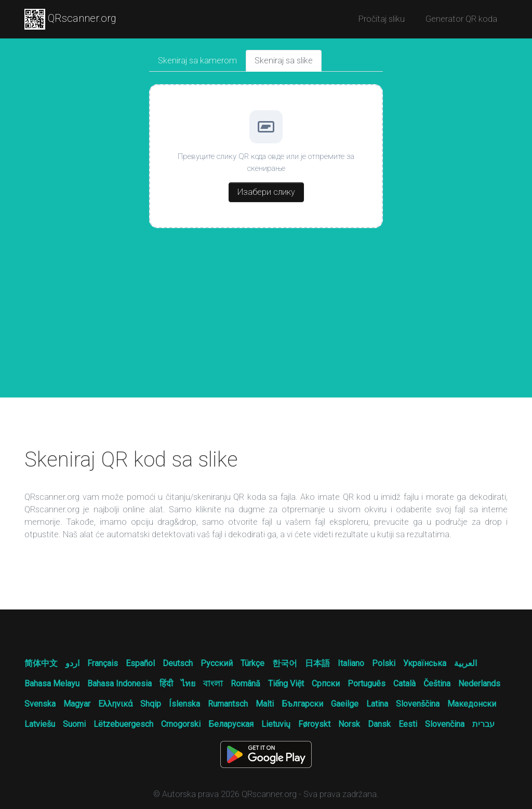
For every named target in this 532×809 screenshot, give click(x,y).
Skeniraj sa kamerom (197, 61)
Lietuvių (276, 724)
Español (140, 663)
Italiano (351, 663)
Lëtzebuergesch (123, 724)
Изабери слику (266, 192)
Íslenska (184, 704)
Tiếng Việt (286, 684)
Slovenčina (445, 724)
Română (245, 684)
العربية (465, 663)
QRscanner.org (70, 19)
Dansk (379, 724)
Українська (425, 663)
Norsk (349, 724)
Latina (377, 704)
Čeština (437, 684)
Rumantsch (228, 704)
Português (367, 684)
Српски (326, 684)
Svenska (40, 704)
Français (103, 663)
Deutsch (178, 663)
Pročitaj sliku (382, 19)
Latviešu (40, 724)
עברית (483, 724)
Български (302, 704)
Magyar (77, 704)
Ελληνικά (115, 704)
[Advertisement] (266, 320)
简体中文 (41, 663)
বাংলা (213, 684)
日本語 (317, 663)
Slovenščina (418, 704)
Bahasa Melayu (52, 684)
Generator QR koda (461, 19)
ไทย (188, 684)
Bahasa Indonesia (119, 684)
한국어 (285, 663)
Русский (217, 663)
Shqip (151, 704)
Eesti (408, 724)
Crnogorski (181, 724)
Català (404, 684)
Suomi (74, 724)
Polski (384, 663)
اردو (72, 663)
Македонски (472, 704)
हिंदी (166, 684)
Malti (265, 704)
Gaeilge (345, 704)
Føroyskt (314, 724)
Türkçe (252, 663)
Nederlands (479, 684)
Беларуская (231, 724)
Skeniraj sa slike (284, 61)
